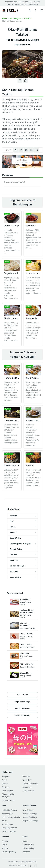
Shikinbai (30, 226)
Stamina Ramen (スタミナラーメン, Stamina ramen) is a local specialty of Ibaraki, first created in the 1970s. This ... (33, 330)
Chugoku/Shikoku (9, 815)
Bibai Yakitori (33, 378)
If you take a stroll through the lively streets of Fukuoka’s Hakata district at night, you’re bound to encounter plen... (33, 467)
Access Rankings (22, 696)
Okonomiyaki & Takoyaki (8, 783)
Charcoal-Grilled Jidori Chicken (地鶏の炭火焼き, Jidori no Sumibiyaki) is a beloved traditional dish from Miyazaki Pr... (12, 434)
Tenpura (5, 764)
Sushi (4, 768)
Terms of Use (28, 832)
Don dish (26, 764)
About (25, 829)
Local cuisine (28, 778)
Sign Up (5, 829)
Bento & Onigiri (8, 788)
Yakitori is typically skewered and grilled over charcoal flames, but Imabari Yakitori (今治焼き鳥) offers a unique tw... (33, 435)
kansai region (8, 812)
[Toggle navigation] (42, 10)
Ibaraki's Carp (11, 226)
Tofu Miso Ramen (35, 273)
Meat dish (27, 775)
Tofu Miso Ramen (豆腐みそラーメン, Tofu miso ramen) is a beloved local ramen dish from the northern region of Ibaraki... (33, 285)
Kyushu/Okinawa (9, 819)
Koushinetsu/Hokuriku (11, 805)
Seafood (6, 775)
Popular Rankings (23, 689)
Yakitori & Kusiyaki (30, 771)
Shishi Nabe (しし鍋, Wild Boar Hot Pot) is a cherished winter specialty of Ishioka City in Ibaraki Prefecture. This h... (11, 333)
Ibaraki (28, 18)
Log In (4, 832)
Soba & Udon (7, 778)
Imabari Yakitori (34, 420)
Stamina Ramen (34, 318)
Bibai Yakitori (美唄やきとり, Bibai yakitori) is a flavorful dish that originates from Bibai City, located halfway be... (33, 390)
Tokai (4, 808)
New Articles (23, 682)
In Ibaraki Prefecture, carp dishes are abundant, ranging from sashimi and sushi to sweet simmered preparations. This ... (12, 241)
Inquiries (26, 839)
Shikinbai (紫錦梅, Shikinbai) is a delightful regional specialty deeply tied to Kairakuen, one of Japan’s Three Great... (33, 239)
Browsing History (9, 839)
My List (5, 836)
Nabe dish (27, 768)
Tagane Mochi (12, 273)
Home (5, 18)
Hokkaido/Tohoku (9, 798)
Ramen (5, 771)
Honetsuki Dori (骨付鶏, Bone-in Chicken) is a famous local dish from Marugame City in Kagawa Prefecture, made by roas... (12, 391)
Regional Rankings (22, 703)
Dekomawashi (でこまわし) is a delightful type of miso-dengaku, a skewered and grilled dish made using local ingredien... (11, 468)
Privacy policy (28, 836)
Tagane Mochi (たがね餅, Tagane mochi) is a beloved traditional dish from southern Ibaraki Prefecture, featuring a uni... (11, 288)
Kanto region (16, 18)
